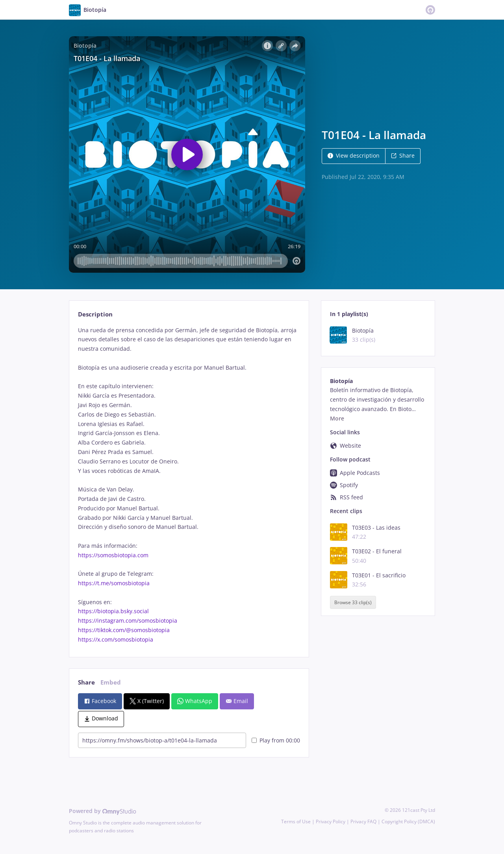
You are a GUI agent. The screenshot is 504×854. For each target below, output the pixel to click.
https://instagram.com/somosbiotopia (128, 620)
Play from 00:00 (276, 740)
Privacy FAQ (363, 821)
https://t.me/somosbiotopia (114, 583)
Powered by (103, 811)
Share (403, 155)
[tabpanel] (189, 485)
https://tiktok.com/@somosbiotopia (124, 630)
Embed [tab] (111, 682)
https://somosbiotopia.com (113, 555)
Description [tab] (95, 314)
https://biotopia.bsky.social (113, 611)
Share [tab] (86, 682)
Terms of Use (296, 821)
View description (354, 155)
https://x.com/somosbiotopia (116, 639)
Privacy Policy (331, 821)
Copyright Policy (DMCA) (408, 821)
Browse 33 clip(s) (353, 602)
